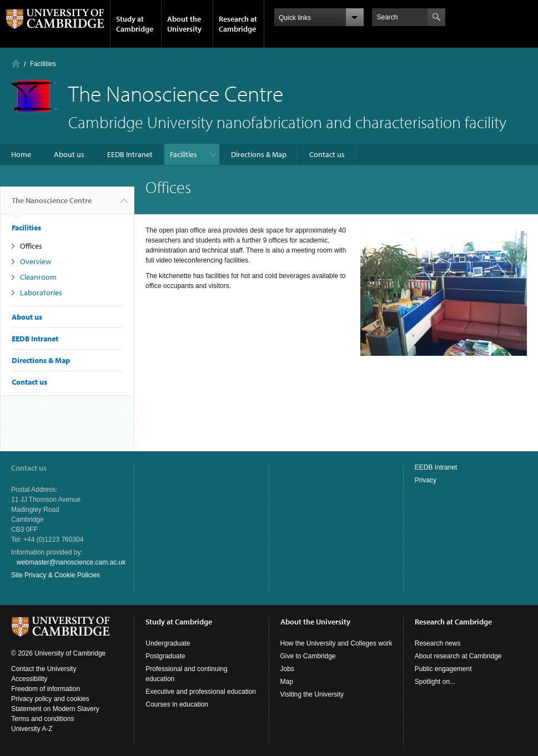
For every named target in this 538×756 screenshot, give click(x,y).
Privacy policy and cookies (50, 699)
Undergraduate (168, 643)
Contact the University (44, 669)
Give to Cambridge (308, 656)
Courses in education (177, 704)
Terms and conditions (42, 719)
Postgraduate (165, 656)
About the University (184, 24)
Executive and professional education (201, 692)
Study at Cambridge (135, 24)
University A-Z (32, 729)
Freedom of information (46, 689)
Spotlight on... (435, 682)
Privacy (426, 480)
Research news (438, 643)
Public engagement (443, 669)
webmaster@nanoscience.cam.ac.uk (71, 562)
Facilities (43, 64)
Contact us (327, 154)
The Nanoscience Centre (52, 205)
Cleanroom (38, 277)
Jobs (287, 669)
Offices (31, 246)
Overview (36, 261)
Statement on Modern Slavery (55, 709)
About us (69, 154)
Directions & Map (259, 154)
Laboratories (41, 293)
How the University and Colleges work (336, 643)
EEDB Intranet (130, 154)
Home (16, 64)
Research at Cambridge (238, 24)
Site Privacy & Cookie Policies (56, 575)
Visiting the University (312, 694)
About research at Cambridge (458, 656)
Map (287, 682)
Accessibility (29, 679)
